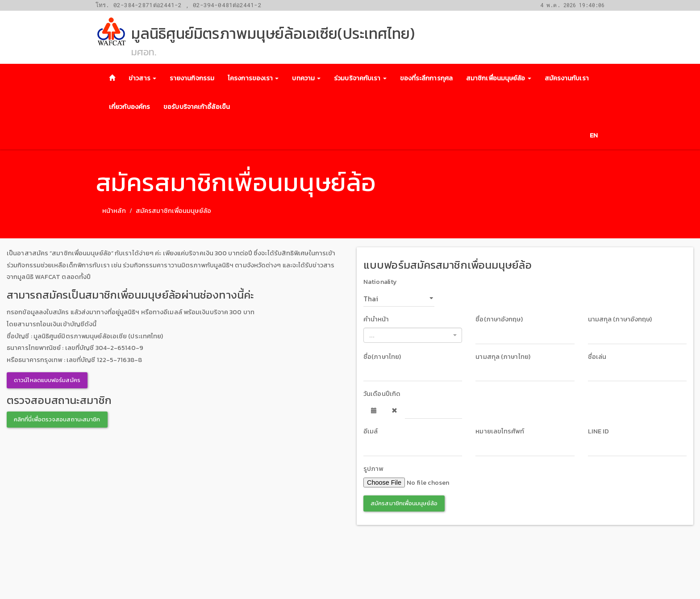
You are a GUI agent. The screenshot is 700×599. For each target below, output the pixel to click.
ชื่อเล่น (597, 357)
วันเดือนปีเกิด (382, 394)
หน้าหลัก (114, 211)
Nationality (380, 282)
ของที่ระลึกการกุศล (426, 78)
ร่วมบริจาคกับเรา (360, 78)
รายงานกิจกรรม (192, 78)
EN (594, 135)
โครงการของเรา (253, 78)
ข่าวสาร (142, 78)
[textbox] (410, 335)
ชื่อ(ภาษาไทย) (382, 357)
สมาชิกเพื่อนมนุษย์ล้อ (499, 78)
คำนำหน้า (376, 319)
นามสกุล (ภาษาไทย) (503, 357)
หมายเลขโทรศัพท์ (500, 431)
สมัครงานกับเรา (567, 78)
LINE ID (599, 431)
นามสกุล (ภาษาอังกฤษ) (620, 319)
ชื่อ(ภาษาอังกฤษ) (499, 319)
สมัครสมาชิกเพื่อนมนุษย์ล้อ (404, 503)
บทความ (306, 78)
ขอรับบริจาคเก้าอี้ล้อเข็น (197, 107)
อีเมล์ (371, 431)
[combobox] (413, 335)
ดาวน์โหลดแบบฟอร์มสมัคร (47, 380)
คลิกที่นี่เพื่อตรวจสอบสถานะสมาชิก (57, 419)
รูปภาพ (373, 469)
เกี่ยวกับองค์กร (129, 107)
